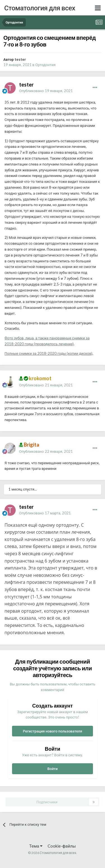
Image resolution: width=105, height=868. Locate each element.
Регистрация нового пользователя (53, 731)
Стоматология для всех (40, 8)
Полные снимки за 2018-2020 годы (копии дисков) (48, 353)
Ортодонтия (45, 65)
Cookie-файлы (62, 846)
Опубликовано (46, 91)
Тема (36, 846)
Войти (53, 769)
